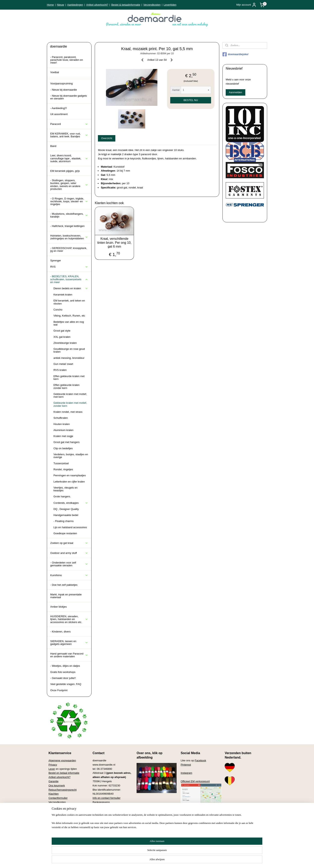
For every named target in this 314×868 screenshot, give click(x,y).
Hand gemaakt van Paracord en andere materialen (69, 655)
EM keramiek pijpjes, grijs (65, 171)
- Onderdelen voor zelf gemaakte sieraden (69, 564)
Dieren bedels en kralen (71, 288)
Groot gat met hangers (66, 442)
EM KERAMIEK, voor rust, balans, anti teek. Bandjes (69, 135)
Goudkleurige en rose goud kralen (69, 350)
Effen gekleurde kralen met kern (69, 378)
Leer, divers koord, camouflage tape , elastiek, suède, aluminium (69, 158)
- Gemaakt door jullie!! (63, 678)
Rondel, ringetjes (63, 469)
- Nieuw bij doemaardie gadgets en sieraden (69, 97)
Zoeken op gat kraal (69, 543)
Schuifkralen (61, 418)
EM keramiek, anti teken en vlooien (69, 302)
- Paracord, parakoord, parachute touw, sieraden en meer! (67, 60)
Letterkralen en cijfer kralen (69, 482)
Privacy (53, 765)
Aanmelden (235, 92)
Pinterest (186, 765)
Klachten (54, 794)
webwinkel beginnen (175, 861)
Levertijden (170, 5)
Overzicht (107, 138)
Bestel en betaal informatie (64, 773)
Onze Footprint (59, 690)
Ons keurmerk (57, 786)
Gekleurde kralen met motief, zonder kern (70, 404)
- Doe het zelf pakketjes (64, 585)
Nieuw (60, 5)
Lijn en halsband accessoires (70, 527)
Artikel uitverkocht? (97, 5)
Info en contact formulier (106, 798)
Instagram (186, 773)
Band (53, 146)
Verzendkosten (152, 5)
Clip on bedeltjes (63, 448)
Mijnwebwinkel (206, 861)
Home (50, 5)
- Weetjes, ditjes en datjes (65, 666)
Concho (58, 310)
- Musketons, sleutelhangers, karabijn (69, 215)
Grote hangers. (62, 496)
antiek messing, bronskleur (69, 358)
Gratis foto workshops (63, 672)
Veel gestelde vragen (61, 806)
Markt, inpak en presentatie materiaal (66, 596)
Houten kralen (62, 424)
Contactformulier (58, 798)
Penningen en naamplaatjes (70, 475)
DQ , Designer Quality (66, 509)
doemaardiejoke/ (235, 54)
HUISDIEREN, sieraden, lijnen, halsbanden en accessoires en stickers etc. (69, 619)
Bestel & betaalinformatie (126, 5)
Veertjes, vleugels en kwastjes (65, 489)
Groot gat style (62, 331)
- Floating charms (63, 521)
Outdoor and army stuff (69, 553)
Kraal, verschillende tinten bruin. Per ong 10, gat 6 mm (114, 242)
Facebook (200, 760)
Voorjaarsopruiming (61, 83)
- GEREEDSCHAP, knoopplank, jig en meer (69, 249)
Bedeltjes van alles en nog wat (69, 323)
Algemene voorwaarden (62, 760)
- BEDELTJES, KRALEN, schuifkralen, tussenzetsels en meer (69, 279)
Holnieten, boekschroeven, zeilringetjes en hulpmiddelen (69, 237)
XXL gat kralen (62, 337)
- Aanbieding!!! (59, 108)
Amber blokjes (58, 607)
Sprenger (56, 261)
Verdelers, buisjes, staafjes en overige (71, 456)
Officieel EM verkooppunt (195, 781)
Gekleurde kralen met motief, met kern (70, 395)
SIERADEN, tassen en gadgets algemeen (69, 643)
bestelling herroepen (153, 861)
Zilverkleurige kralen (65, 343)
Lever (52, 769)
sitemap (133, 861)
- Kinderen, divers (60, 632)
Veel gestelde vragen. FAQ (66, 684)
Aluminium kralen (63, 430)
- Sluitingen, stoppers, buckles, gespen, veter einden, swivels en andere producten (69, 185)
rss (140, 861)
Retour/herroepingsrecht (62, 790)
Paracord (69, 124)
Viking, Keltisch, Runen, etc (69, 316)
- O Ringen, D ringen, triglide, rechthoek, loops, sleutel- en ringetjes (69, 201)
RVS (69, 267)
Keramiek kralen (63, 295)
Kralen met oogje (63, 436)
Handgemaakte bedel (66, 515)
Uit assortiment (59, 114)
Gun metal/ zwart (63, 364)
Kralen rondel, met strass (68, 412)
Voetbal (55, 72)
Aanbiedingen (75, 5)
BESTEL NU (191, 100)
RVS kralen (60, 370)
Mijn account (246, 5)
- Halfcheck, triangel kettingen (67, 226)
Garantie (53, 781)
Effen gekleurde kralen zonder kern (66, 386)
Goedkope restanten (65, 533)
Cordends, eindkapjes (71, 503)
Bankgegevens (101, 802)
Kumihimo (69, 575)
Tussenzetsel (61, 463)
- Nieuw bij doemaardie (64, 90)
